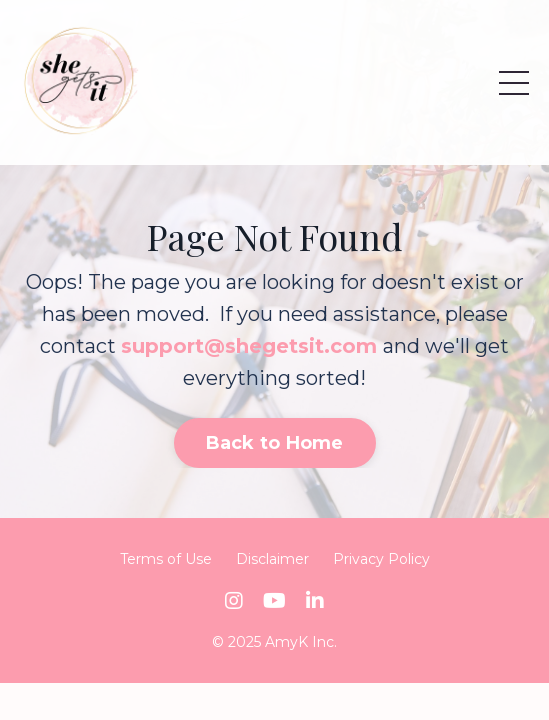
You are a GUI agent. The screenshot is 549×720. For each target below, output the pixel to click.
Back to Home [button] (275, 443)
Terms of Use (166, 559)
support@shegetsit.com (249, 346)
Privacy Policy (381, 559)
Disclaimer (272, 559)
